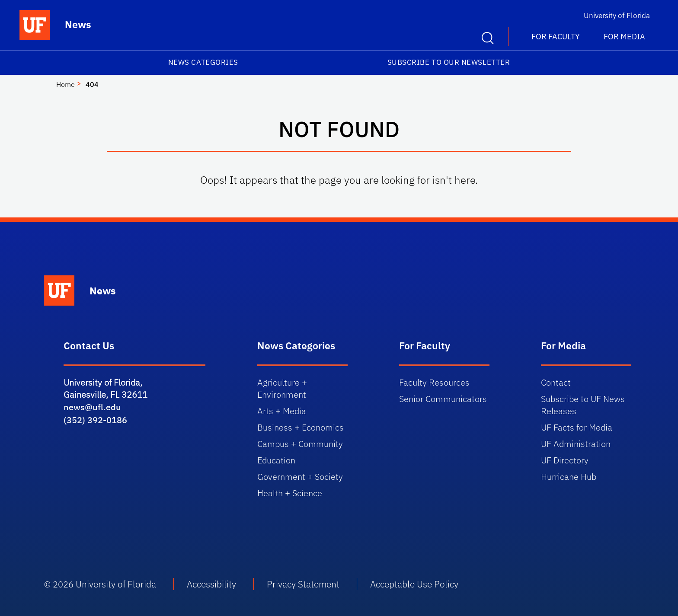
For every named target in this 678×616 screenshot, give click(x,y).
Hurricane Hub (569, 477)
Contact (556, 382)
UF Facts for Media (577, 427)
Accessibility (211, 584)
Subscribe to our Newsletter (449, 62)
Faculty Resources (434, 382)
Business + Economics (301, 427)
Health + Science (290, 493)
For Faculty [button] (556, 37)
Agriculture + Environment (282, 388)
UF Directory (565, 460)
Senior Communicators (443, 399)
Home (66, 84)
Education (276, 460)
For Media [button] (624, 37)
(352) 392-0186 (95, 420)
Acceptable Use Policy (414, 584)
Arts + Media (282, 411)
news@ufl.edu (92, 407)
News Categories (203, 62)
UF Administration (576, 444)
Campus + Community (300, 444)
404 (92, 84)
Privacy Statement (303, 584)
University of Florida (617, 16)
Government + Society (300, 477)
